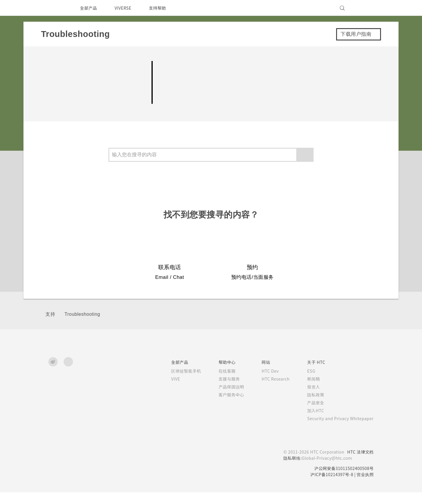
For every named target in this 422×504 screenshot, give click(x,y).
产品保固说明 (223, 398)
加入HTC (311, 422)
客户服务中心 (223, 406)
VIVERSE (125, 8)
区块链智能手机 (178, 383)
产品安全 (311, 414)
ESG (307, 383)
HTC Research (269, 391)
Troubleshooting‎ (82, 326)
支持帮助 (161, 8)
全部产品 (89, 8)
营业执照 (365, 486)
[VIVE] (366, 8)
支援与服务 (221, 391)
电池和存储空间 (68, 82)
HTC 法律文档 (360, 464)
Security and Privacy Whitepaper (338, 430)
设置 (52, 99)
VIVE (168, 391)
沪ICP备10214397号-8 (330, 486)
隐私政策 (311, 406)
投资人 (309, 398)
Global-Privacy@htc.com (324, 470)
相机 (52, 66)
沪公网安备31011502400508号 (343, 480)
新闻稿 (309, 391)
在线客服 (219, 383)
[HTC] (55, 8)
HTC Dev (263, 383)
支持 (50, 326)
